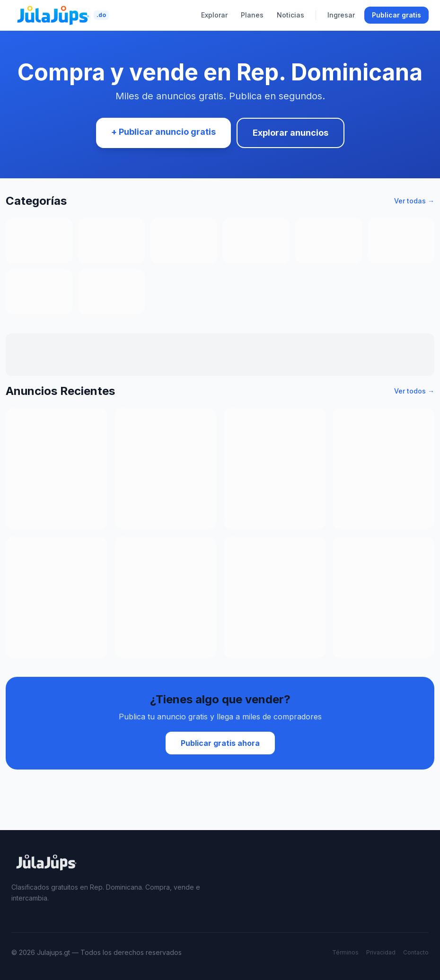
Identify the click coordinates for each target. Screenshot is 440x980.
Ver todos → (414, 391)
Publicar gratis (396, 15)
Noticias (290, 15)
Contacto (416, 952)
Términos (345, 952)
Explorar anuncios (290, 133)
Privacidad (381, 952)
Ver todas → (414, 201)
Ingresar (341, 15)
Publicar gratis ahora (220, 743)
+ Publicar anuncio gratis (163, 132)
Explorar (214, 15)
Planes (252, 15)
